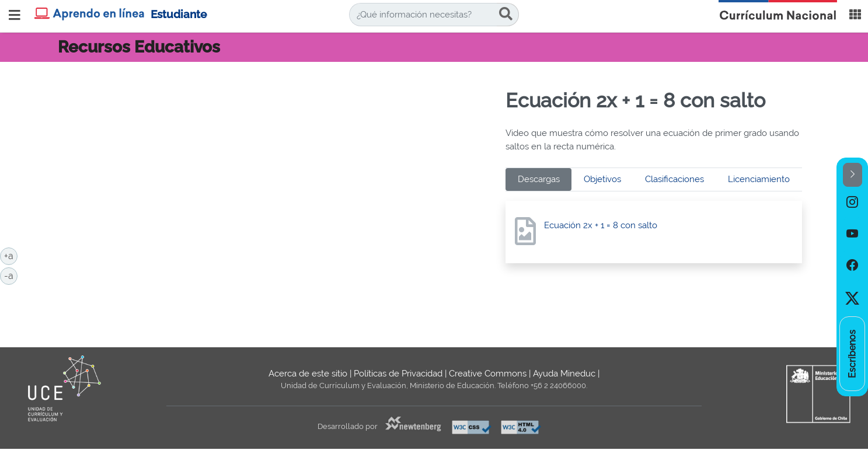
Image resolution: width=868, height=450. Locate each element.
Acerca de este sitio (308, 374)
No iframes (278, 193)
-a (11, 275)
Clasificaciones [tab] (674, 179)
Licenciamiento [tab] (759, 179)
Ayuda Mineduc (564, 374)
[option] (852, 203)
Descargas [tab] (539, 179)
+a (11, 255)
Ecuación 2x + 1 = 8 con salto (601, 225)
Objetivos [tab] (602, 179)
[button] (853, 175)
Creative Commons (488, 374)
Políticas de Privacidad (398, 374)
